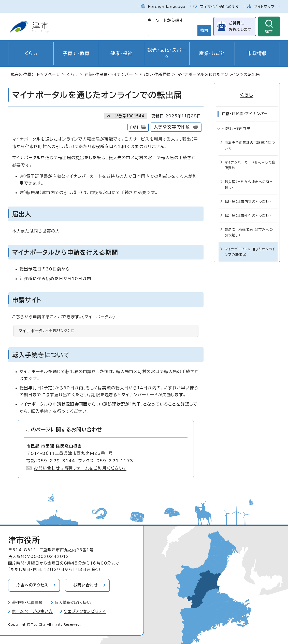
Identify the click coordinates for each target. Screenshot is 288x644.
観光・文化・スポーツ (167, 53)
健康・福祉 (122, 53)
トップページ (48, 74)
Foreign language (167, 6)
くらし (31, 53)
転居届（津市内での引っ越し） (248, 202)
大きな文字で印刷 (172, 127)
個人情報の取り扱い (73, 603)
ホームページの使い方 (32, 611)
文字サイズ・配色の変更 (220, 6)
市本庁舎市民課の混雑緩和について (250, 146)
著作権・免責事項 (28, 603)
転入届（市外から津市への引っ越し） (249, 185)
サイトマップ (264, 6)
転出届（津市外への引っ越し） (248, 216)
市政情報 (257, 53)
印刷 (134, 127)
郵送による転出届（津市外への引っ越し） (249, 232)
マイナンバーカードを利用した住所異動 (250, 165)
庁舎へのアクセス (33, 585)
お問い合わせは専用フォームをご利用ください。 (80, 468)
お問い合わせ (86, 585)
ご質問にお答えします (240, 26)
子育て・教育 (76, 53)
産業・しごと (212, 53)
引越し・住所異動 (155, 74)
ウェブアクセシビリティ (85, 611)
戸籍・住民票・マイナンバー (109, 74)
